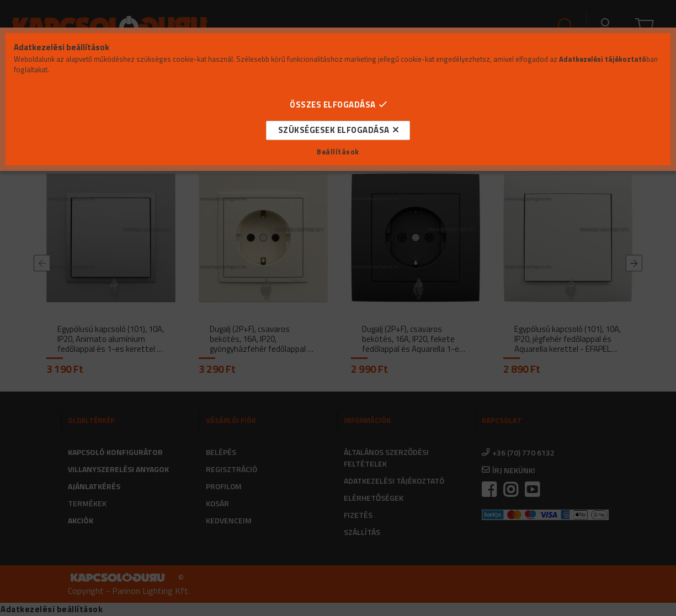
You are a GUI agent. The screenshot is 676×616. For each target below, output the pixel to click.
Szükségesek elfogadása (334, 130)
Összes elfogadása (333, 105)
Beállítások (338, 152)
